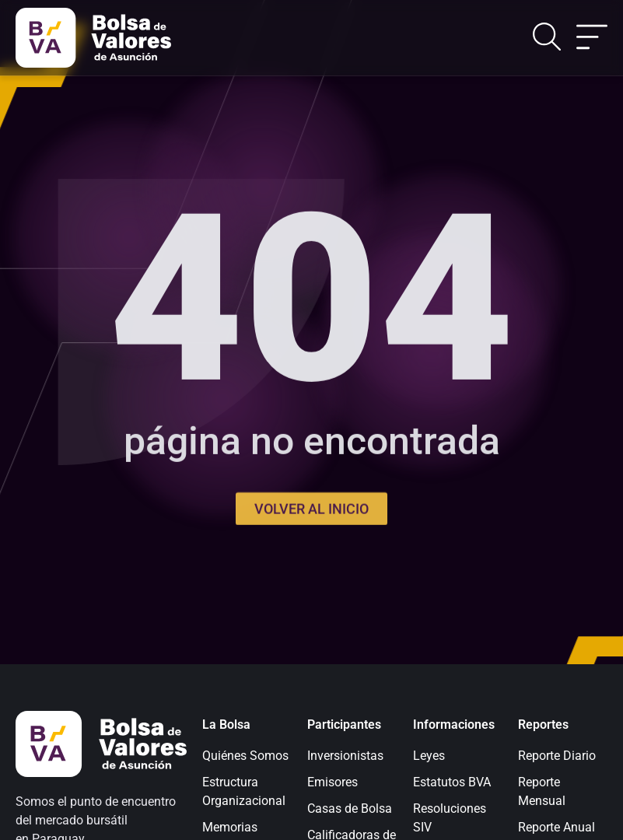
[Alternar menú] (592, 38)
